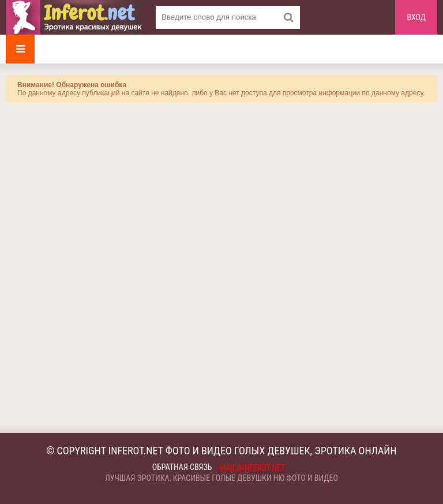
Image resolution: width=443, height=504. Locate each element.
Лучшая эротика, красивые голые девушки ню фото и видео (221, 478)
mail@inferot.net (253, 468)
